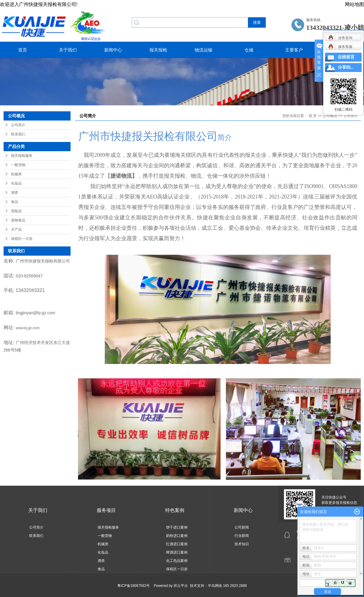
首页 (23, 50)
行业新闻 (242, 536)
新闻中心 (113, 50)
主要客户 (294, 50)
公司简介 (18, 125)
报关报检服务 (22, 156)
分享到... (346, 67)
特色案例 (175, 510)
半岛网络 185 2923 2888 (227, 586)
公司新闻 (242, 527)
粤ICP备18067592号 (133, 586)
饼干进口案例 (177, 527)
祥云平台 (181, 586)
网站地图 (354, 4)
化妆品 (16, 183)
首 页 (313, 116)
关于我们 (68, 50)
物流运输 (204, 50)
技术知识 (242, 544)
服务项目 (106, 510)
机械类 (16, 174)
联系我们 (18, 134)
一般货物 (18, 165)
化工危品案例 (177, 561)
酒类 (15, 193)
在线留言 (346, 57)
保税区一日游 (22, 239)
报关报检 (158, 50)
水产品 (16, 229)
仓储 (249, 50)
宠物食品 (18, 220)
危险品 (16, 211)
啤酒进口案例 (177, 552)
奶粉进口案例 (177, 536)
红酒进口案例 (177, 544)
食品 (15, 202)
